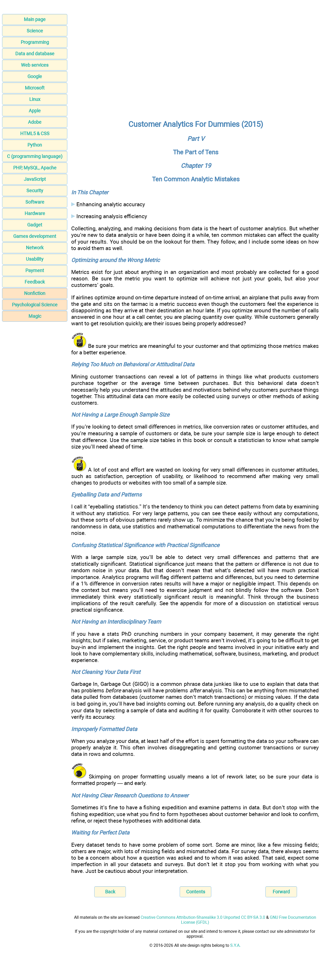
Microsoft (35, 88)
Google (35, 76)
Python (35, 145)
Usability (35, 259)
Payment (35, 270)
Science (35, 31)
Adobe (35, 122)
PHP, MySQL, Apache (35, 168)
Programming (35, 42)
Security (35, 191)
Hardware (35, 213)
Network (35, 248)
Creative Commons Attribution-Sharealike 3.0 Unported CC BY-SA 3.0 (203, 917)
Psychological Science (35, 305)
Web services (35, 65)
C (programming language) (35, 156)
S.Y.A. (235, 945)
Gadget (35, 225)
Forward (281, 892)
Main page (35, 19)
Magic (35, 316)
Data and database (35, 54)
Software (35, 202)
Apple (35, 111)
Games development (35, 236)
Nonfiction (35, 293)
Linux (35, 99)
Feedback (35, 282)
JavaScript (35, 179)
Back (110, 892)
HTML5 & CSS (35, 133)
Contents (196, 892)
